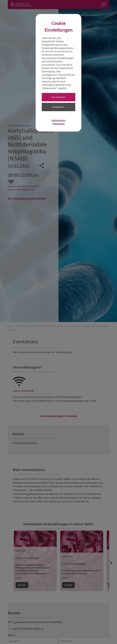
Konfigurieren (58, 107)
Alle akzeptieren (59, 97)
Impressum (59, 124)
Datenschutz (58, 120)
